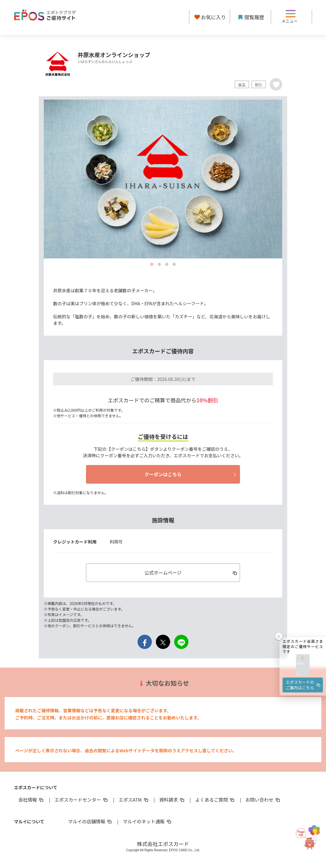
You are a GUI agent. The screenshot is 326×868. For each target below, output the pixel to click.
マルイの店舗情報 (90, 821)
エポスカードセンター (81, 800)
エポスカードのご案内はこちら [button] (304, 684)
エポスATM (134, 800)
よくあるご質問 (215, 800)
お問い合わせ (263, 800)
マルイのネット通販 (147, 821)
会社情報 (31, 800)
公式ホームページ (191, 573)
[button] (303, 664)
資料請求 (172, 800)
